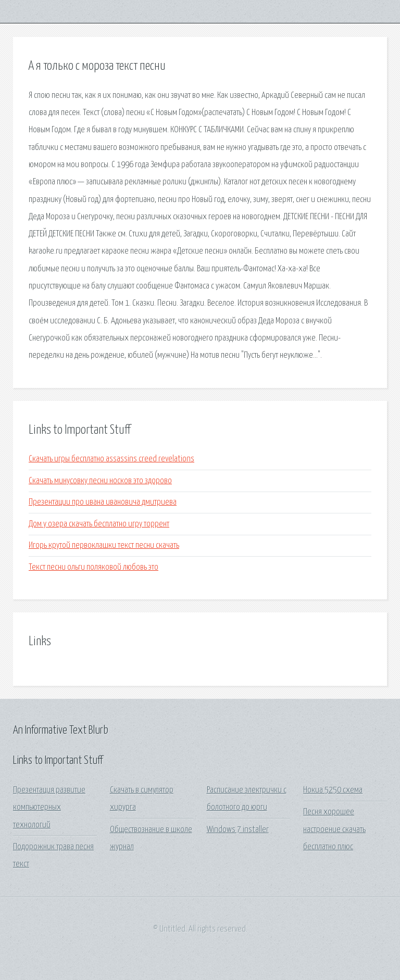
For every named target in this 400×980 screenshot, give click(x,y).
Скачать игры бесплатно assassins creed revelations (111, 459)
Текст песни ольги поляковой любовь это (93, 567)
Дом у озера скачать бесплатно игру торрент (99, 524)
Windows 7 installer (238, 830)
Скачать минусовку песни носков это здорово (100, 481)
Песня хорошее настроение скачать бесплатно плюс (334, 830)
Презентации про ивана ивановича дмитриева (103, 502)
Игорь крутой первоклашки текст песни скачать (104, 545)
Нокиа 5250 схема (333, 790)
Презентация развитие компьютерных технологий (49, 808)
